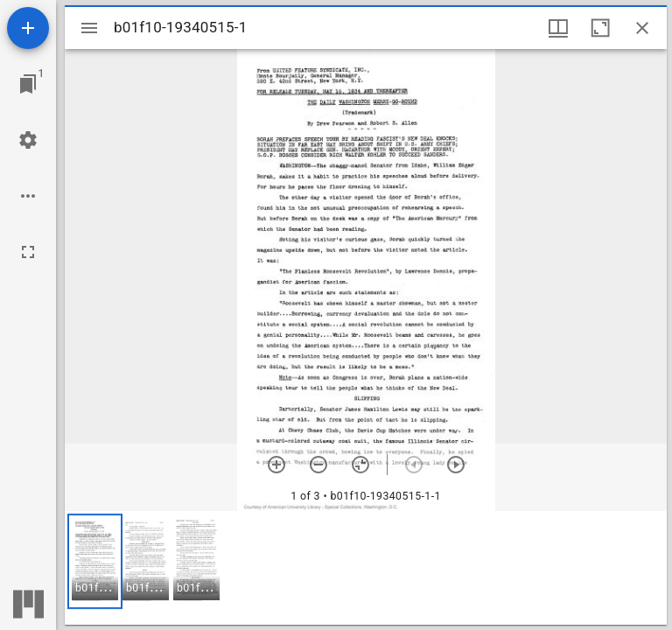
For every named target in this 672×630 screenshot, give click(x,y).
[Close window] (642, 28)
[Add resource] (28, 28)
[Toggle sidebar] (89, 28)
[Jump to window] (28, 84)
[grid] (366, 568)
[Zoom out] (318, 465)
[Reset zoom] (360, 465)
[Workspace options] (28, 196)
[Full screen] (28, 252)
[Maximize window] (600, 28)
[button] (95, 561)
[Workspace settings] (28, 140)
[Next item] (456, 465)
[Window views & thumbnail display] (558, 28)
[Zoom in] (276, 465)
